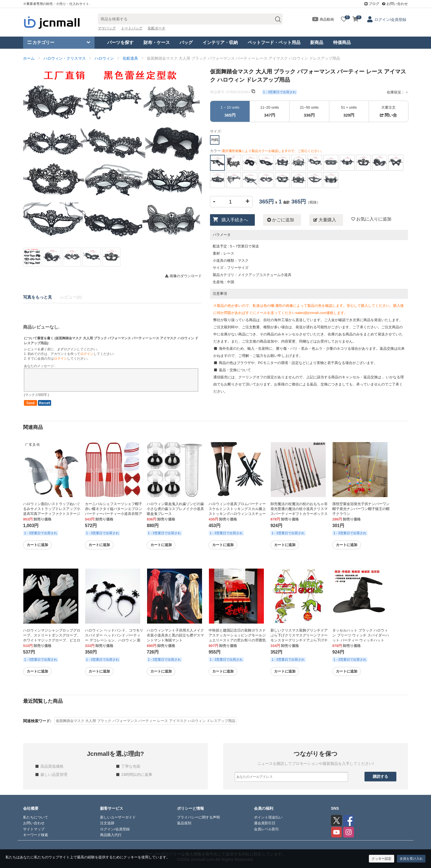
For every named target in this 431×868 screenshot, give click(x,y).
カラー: (267, 151)
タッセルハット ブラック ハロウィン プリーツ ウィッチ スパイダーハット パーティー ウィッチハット (361, 635)
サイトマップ (34, 829)
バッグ (186, 42)
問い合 (388, 115)
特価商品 (342, 42)
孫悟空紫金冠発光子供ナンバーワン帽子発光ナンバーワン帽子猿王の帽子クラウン (361, 509)
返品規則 (184, 823)
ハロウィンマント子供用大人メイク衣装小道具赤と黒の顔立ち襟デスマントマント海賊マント (175, 635)
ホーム (29, 58)
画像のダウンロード (183, 276)
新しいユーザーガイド (118, 817)
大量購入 (325, 220)
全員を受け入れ (411, 859)
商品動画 (323, 19)
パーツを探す (120, 42)
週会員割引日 (265, 823)
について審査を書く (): (111, 341)
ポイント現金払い (268, 817)
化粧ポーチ (157, 28)
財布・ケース (157, 42)
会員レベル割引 (266, 829)
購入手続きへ (235, 220)
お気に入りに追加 (371, 219)
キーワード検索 (36, 835)
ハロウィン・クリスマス (65, 58)
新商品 (317, 42)
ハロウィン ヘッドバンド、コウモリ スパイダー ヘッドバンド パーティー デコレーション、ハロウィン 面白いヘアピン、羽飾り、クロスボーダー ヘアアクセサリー (114, 640)
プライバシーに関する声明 (198, 817)
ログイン (87, 354)
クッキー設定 (382, 859)
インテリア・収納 (220, 42)
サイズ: (216, 131)
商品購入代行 (111, 835)
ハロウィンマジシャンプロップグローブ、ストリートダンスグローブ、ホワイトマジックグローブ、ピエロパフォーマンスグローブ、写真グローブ (52, 640)
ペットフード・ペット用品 (274, 42)
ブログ (372, 4)
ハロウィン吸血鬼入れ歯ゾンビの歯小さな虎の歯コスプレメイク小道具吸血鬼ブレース (175, 509)
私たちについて (36, 817)
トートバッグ (132, 28)
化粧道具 (130, 58)
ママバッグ (107, 28)
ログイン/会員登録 (390, 20)
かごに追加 (281, 220)
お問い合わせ (395, 4)
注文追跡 (107, 823)
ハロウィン (104, 58)
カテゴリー (41, 42)
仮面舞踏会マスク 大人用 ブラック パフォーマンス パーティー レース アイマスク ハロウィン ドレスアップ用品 (146, 721)
